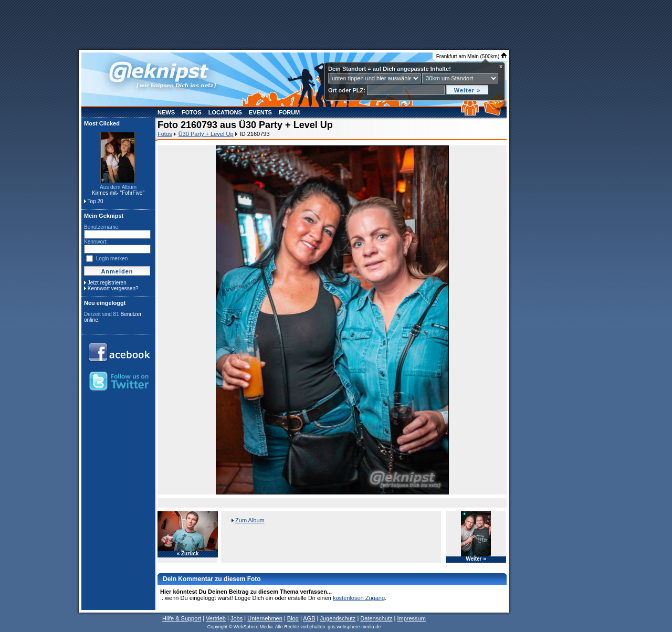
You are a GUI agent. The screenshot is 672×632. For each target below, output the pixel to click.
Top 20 (96, 201)
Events (260, 112)
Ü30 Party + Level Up (206, 134)
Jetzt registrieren (107, 283)
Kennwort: (96, 242)
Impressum (411, 618)
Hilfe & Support (182, 618)
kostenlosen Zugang (359, 598)
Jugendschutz (338, 618)
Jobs (237, 618)
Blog (293, 618)
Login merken (112, 259)
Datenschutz (376, 618)
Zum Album (250, 520)
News (166, 112)
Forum (289, 112)
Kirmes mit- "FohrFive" (118, 193)
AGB (309, 618)
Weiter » (476, 559)
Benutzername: (102, 227)
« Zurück (188, 554)
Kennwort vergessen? (113, 288)
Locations (225, 112)
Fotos (192, 112)
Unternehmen (265, 618)
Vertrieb (216, 618)
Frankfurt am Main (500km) (471, 56)
